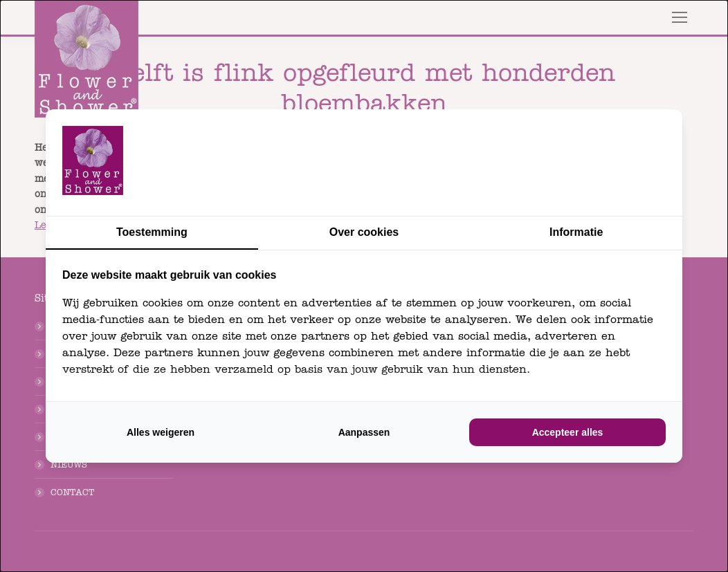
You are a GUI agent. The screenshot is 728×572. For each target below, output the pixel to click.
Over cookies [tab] (364, 232)
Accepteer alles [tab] (568, 432)
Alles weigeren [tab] (161, 432)
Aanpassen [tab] (364, 432)
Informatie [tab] (576, 232)
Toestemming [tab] (152, 232)
